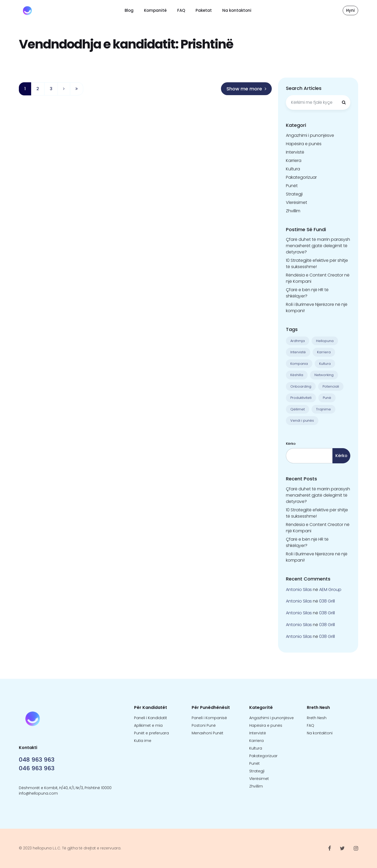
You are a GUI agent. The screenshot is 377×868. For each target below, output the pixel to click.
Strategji (294, 194)
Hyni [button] (350, 10)
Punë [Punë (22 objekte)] (327, 398)
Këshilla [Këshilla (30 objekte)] (297, 375)
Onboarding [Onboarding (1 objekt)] (301, 386)
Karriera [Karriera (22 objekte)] (324, 352)
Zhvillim (293, 211)
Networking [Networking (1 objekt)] (324, 375)
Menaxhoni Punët (207, 733)
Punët (292, 186)
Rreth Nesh (317, 718)
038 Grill (327, 601)
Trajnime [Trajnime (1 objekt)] (323, 409)
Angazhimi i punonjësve (310, 135)
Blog (129, 10)
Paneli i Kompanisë (209, 718)
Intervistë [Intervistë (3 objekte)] (298, 352)
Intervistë (295, 152)
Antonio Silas (299, 590)
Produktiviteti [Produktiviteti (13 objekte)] (301, 398)
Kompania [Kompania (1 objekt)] (299, 364)
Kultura (293, 169)
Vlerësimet (296, 202)
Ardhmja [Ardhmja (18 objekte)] (298, 341)
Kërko (291, 444)
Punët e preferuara (151, 733)
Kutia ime (143, 741)
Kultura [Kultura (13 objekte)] (325, 364)
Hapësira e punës (304, 144)
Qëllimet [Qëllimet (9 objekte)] (298, 409)
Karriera (294, 161)
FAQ (181, 10)
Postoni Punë (204, 725)
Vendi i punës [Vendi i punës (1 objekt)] (302, 421)
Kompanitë (155, 10)
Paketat (204, 10)
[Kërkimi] (344, 102)
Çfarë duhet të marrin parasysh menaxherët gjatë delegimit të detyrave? (318, 246)
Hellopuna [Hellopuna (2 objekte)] (325, 341)
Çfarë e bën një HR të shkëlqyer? (307, 293)
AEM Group (330, 590)
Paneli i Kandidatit (151, 718)
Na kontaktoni (237, 10)
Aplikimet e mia (148, 725)
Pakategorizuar (301, 177)
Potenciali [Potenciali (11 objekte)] (331, 386)
